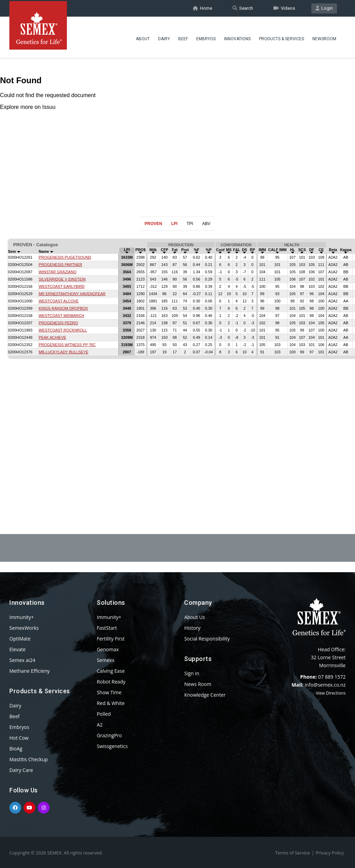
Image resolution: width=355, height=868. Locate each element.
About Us (194, 617)
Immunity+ (22, 617)
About (143, 36)
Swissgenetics (112, 746)
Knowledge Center (205, 695)
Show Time (109, 692)
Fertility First (111, 639)
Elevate (18, 649)
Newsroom (324, 36)
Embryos (206, 36)
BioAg (16, 749)
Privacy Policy (330, 853)
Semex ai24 (22, 660)
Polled (104, 714)
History (192, 628)
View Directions (331, 693)
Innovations (237, 36)
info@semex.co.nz (325, 685)
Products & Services (282, 36)
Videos (284, 8)
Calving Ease (111, 671)
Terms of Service (293, 853)
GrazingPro (109, 735)
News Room (198, 684)
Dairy (164, 36)
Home (202, 8)
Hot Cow (19, 738)
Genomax (108, 649)
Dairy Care (21, 770)
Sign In (192, 673)
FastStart (107, 628)
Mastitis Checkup (29, 759)
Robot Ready (111, 682)
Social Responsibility (207, 639)
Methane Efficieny (29, 671)
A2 (100, 725)
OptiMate (20, 639)
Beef (183, 36)
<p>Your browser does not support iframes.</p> (177, 366)
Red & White (111, 703)
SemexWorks (24, 628)
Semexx (106, 660)
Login (324, 8)
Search (243, 8)
